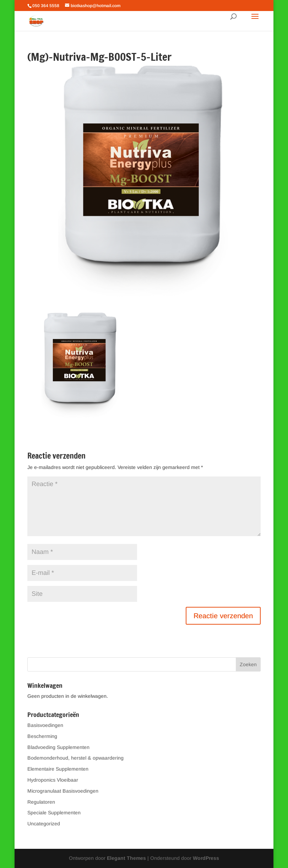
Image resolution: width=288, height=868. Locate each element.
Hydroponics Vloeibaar (53, 780)
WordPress (206, 858)
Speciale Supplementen (54, 813)
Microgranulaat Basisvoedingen (63, 791)
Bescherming (42, 736)
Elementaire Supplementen (58, 769)
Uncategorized (44, 824)
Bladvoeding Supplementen (58, 747)
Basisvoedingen (45, 725)
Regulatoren (41, 802)
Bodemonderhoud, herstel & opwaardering (75, 758)
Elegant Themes (126, 858)
